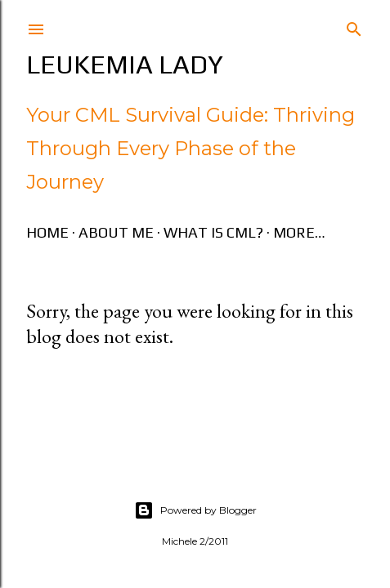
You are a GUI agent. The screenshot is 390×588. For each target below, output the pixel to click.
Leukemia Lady (125, 64)
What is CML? (213, 232)
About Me (116, 232)
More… (299, 232)
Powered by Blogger (195, 510)
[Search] (354, 26)
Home (47, 232)
